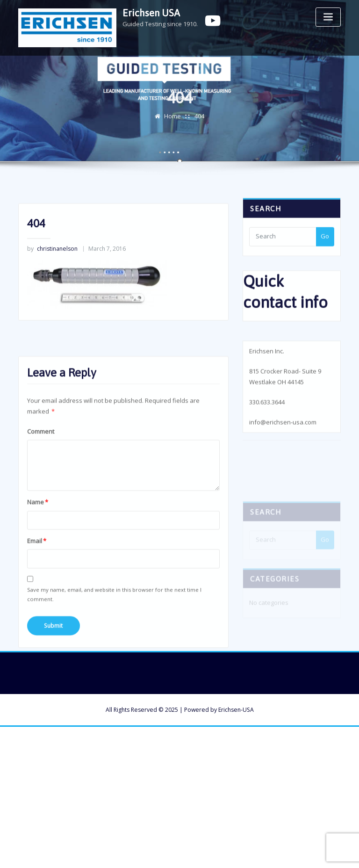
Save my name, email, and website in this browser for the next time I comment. (114, 630)
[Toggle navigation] (328, 17)
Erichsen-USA (236, 710)
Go (325, 243)
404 (199, 120)
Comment (41, 467)
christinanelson (52, 263)
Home (172, 120)
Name (38, 537)
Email (37, 576)
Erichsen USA (151, 13)
